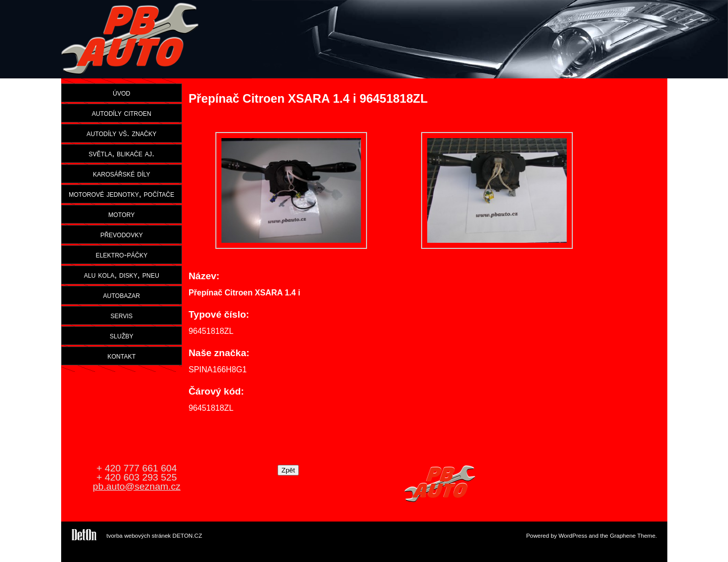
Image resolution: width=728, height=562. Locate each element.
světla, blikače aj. (121, 153)
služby (122, 335)
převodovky (121, 234)
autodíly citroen (122, 113)
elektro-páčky (122, 254)
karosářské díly (122, 174)
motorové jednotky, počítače (122, 194)
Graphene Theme (632, 536)
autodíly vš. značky (121, 133)
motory (121, 214)
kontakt (122, 356)
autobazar (122, 295)
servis (121, 315)
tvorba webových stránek (139, 536)
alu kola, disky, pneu (122, 275)
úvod (122, 93)
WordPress (573, 536)
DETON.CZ (187, 536)
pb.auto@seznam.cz (137, 486)
